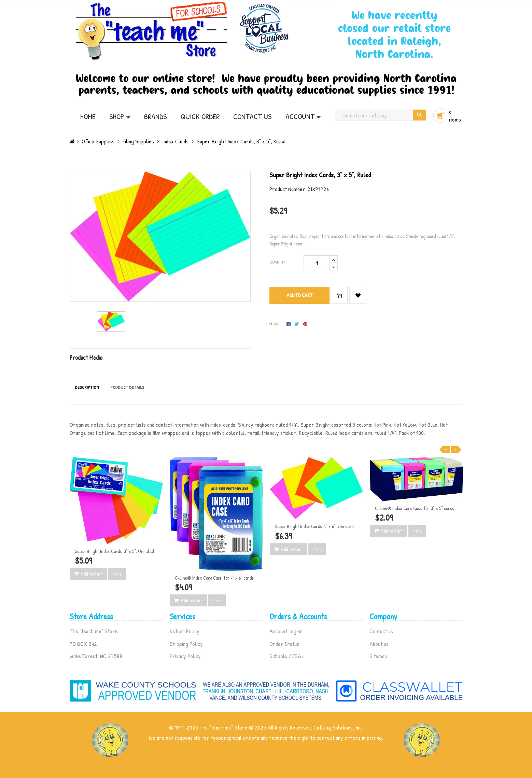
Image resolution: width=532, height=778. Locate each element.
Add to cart (299, 295)
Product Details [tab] (127, 387)
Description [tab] (87, 387)
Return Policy (185, 631)
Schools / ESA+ (287, 656)
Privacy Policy (185, 656)
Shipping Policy (186, 644)
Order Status (284, 644)
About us (379, 644)
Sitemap (378, 656)
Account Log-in (286, 631)
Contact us (381, 631)
